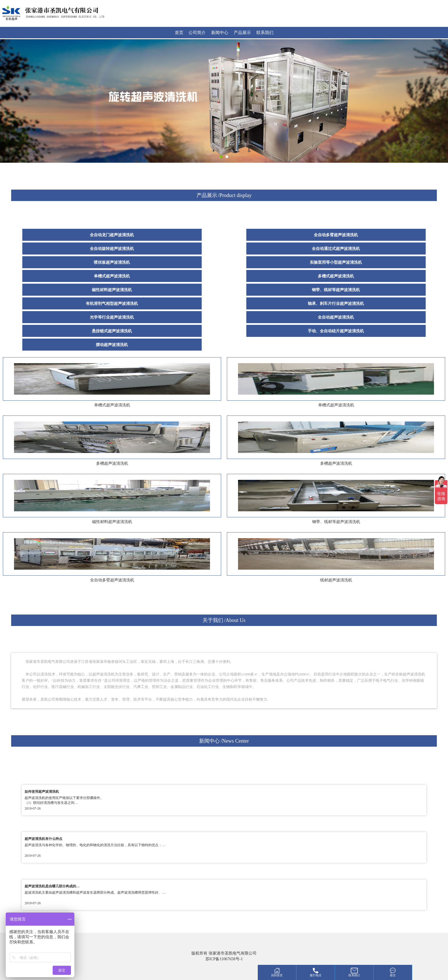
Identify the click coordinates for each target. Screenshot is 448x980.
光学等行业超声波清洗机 (112, 317)
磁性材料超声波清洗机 (112, 290)
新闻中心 (220, 33)
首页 (179, 33)
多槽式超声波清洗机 (336, 276)
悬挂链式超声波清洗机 (112, 331)
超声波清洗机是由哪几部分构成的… (52, 886)
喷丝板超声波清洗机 (112, 262)
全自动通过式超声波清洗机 (336, 249)
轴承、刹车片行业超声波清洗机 (336, 304)
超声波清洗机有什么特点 (43, 839)
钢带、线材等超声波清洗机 (336, 290)
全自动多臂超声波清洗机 (336, 235)
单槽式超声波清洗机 (112, 276)
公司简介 (197, 33)
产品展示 (242, 33)
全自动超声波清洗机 (336, 317)
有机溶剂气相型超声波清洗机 (112, 304)
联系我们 (265, 33)
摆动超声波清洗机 (112, 345)
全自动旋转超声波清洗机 (112, 249)
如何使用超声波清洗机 (42, 792)
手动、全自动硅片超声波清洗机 (336, 331)
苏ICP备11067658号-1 (224, 959)
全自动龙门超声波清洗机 (112, 235)
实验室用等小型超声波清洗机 (336, 262)
